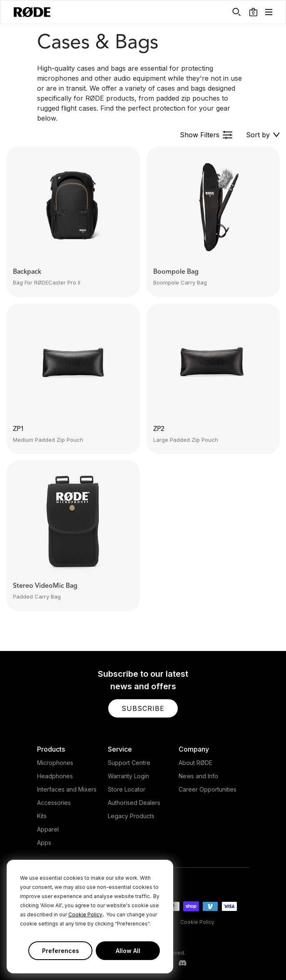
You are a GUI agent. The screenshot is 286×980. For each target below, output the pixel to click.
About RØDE (195, 763)
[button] (253, 12)
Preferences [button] (61, 951)
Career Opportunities (208, 789)
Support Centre (129, 763)
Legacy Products (131, 816)
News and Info (198, 776)
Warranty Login (128, 776)
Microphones (55, 763)
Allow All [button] (128, 951)
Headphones (55, 776)
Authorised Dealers (134, 803)
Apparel (48, 829)
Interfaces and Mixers (67, 789)
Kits (42, 816)
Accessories (54, 803)
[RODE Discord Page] (182, 963)
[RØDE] (32, 12)
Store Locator (127, 789)
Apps (44, 843)
